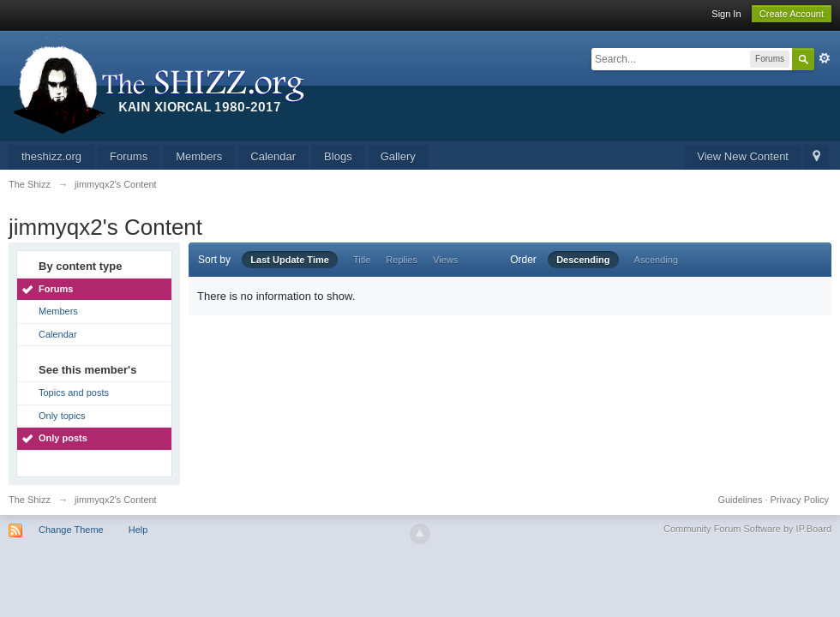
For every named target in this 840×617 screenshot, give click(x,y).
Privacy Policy (800, 500)
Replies (402, 260)
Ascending (656, 260)
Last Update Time (290, 260)
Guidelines (740, 500)
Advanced (825, 58)
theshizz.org (51, 156)
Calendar (273, 156)
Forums (129, 156)
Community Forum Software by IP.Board (747, 529)
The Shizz (30, 500)
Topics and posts (74, 392)
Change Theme (71, 530)
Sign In (726, 14)
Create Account (792, 14)
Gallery (398, 156)
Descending (583, 260)
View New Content (743, 156)
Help (138, 530)
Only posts (63, 438)
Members (199, 156)
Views (445, 260)
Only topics (62, 416)
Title (362, 260)
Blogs (338, 156)
